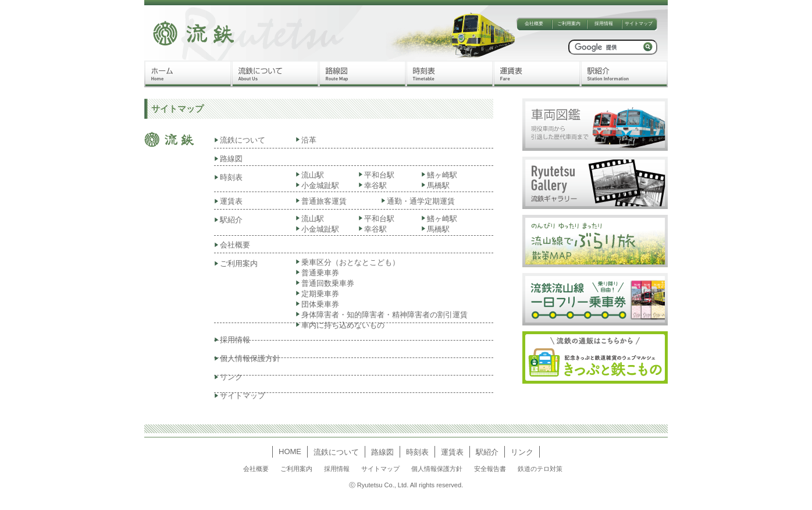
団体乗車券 (320, 304)
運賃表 (537, 74)
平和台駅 (379, 175)
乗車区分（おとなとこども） (350, 262)
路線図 (362, 74)
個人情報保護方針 (250, 358)
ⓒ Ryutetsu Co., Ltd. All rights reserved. (406, 485)
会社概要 (534, 24)
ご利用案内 (569, 24)
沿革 (309, 140)
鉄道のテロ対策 (540, 469)
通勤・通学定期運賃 (421, 201)
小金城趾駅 (320, 185)
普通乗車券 (324, 273)
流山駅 (313, 175)
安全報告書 (490, 469)
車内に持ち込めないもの (343, 325)
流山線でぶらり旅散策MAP (595, 241)
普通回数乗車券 (328, 283)
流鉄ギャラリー (595, 183)
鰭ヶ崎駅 (442, 175)
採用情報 (604, 24)
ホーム (188, 74)
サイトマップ (639, 24)
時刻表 (450, 74)
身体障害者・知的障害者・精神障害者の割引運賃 (384, 315)
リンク (231, 377)
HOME (290, 451)
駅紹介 (624, 74)
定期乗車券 (320, 294)
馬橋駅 (438, 185)
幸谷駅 (375, 185)
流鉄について (275, 74)
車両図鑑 (595, 125)
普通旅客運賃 (324, 201)
